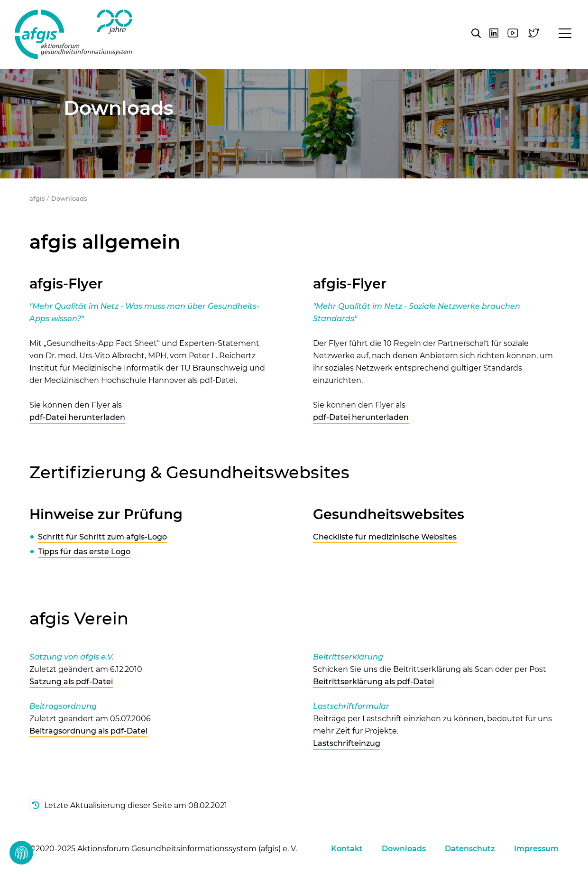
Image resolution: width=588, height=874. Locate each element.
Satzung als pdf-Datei (71, 682)
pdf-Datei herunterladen (77, 417)
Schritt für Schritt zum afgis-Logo (102, 537)
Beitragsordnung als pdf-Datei (88, 731)
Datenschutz (470, 849)
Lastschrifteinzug (347, 743)
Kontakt (347, 849)
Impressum (536, 849)
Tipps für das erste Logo (84, 552)
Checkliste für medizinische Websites (385, 537)
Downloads (69, 199)
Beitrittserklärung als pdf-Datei (373, 682)
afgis (73, 34)
